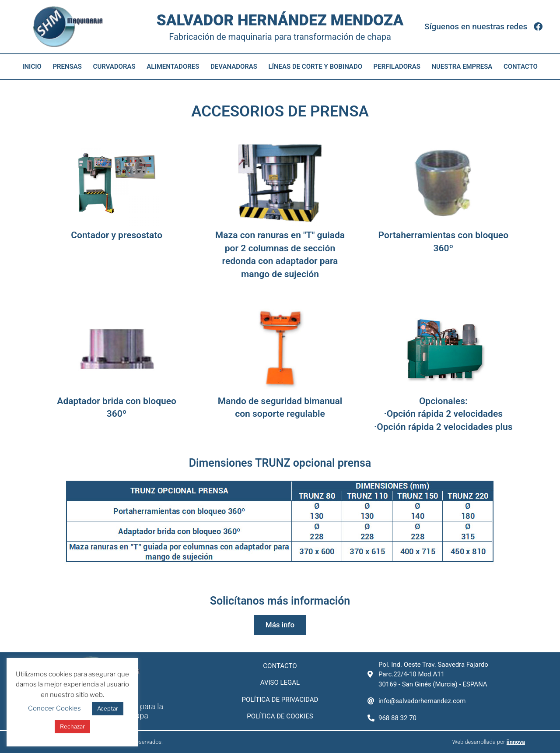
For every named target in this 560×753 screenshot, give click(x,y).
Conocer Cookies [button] (54, 708)
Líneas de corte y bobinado (315, 67)
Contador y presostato (117, 235)
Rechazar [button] (72, 726)
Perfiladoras (397, 67)
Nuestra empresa (462, 67)
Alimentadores (173, 67)
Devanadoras (234, 67)
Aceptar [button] (108, 708)
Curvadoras (114, 67)
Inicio (32, 67)
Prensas (67, 67)
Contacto (521, 67)
